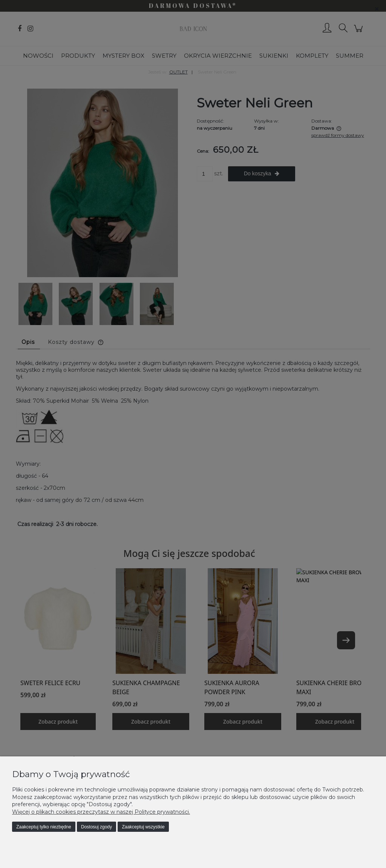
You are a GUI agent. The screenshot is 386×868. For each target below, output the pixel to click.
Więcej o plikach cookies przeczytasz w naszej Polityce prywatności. (101, 812)
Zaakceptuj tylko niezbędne (44, 827)
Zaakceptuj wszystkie (143, 827)
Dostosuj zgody (96, 827)
